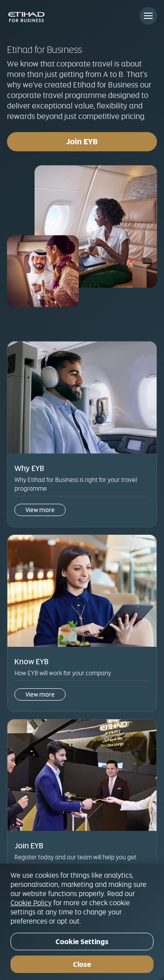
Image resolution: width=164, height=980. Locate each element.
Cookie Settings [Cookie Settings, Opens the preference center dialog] (82, 942)
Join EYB (82, 141)
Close (82, 964)
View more (40, 510)
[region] (82, 922)
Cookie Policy (31, 903)
